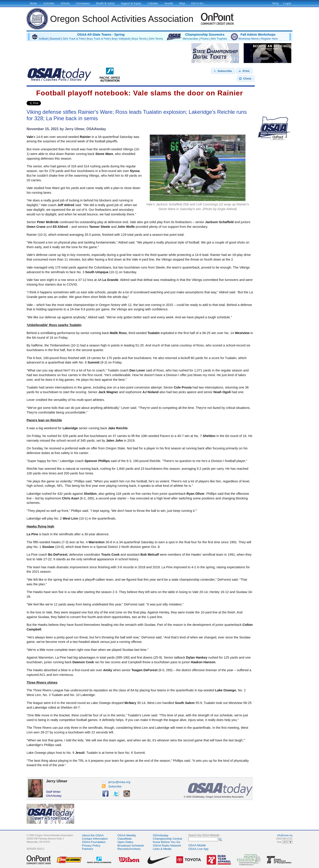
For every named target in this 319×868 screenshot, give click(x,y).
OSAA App (198, 849)
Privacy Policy (91, 846)
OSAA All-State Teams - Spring (101, 35)
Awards (168, 3)
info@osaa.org (285, 835)
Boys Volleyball (121, 39)
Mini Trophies (219, 39)
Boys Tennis (139, 39)
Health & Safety (105, 3)
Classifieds (124, 839)
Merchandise (190, 39)
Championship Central (167, 839)
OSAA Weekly (127, 835)
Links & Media (162, 849)
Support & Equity (131, 3)
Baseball (55, 39)
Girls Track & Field (74, 39)
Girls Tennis (156, 39)
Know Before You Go (167, 842)
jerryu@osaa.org (116, 782)
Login (287, 3)
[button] (223, 71)
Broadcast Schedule (131, 846)
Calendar (153, 3)
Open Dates (125, 842)
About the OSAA (93, 835)
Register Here (269, 39)
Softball (43, 39)
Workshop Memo (249, 39)
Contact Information (95, 839)
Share (48, 103)
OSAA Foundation (94, 842)
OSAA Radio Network (167, 846)
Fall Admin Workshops (258, 35)
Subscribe (112, 786)
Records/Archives (129, 849)
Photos (204, 39)
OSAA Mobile (197, 845)
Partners (88, 849)
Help (276, 3)
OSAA (161, 835)
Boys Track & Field (98, 39)
